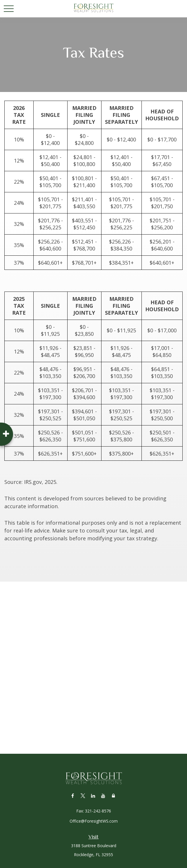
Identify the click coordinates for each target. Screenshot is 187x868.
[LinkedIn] (93, 796)
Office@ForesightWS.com (94, 821)
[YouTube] (103, 796)
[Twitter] (83, 796)
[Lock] (113, 796)
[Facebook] (73, 796)
